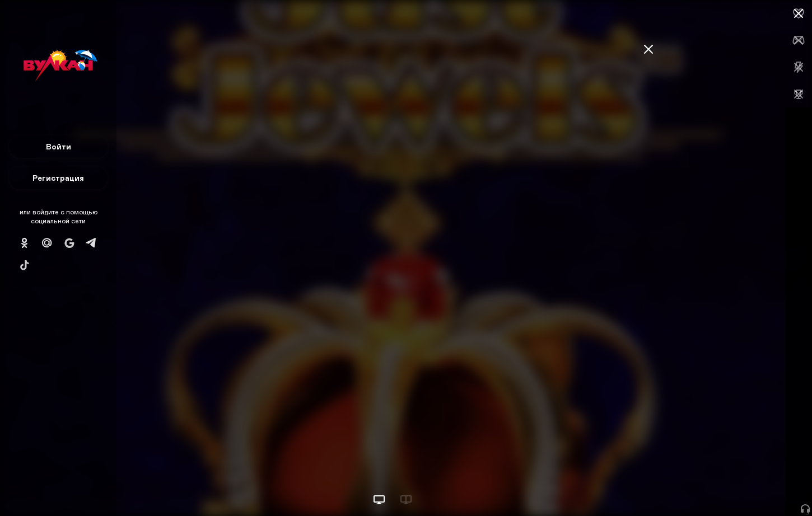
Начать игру (727, 487)
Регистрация (58, 178)
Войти (59, 146)
